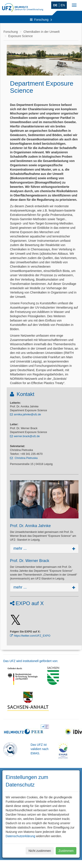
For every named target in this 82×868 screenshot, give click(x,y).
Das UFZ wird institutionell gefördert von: (31, 661)
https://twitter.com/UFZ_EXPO (32, 636)
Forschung (41, 20)
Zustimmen (66, 851)
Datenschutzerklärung (20, 836)
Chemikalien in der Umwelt (42, 32)
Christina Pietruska (26, 458)
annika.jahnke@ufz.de (27, 414)
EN (63, 5)
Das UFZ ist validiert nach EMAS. (40, 749)
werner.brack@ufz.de (27, 436)
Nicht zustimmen (40, 851)
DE (55, 5)
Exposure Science (20, 36)
